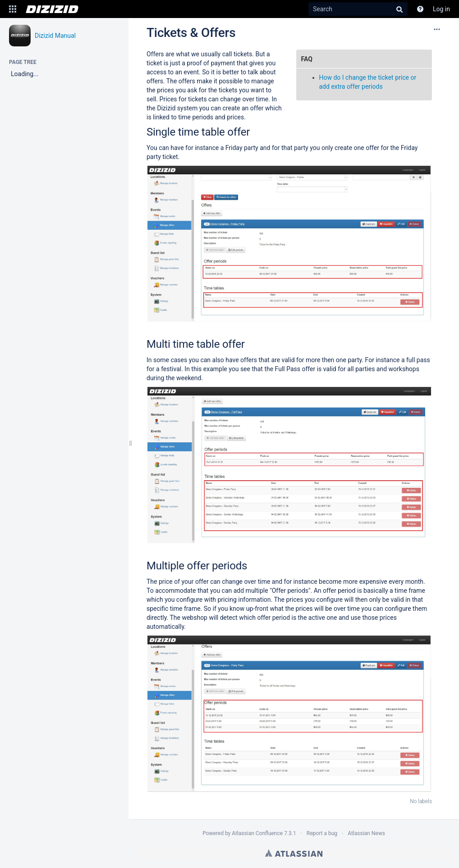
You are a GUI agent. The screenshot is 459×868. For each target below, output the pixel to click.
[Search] (358, 9)
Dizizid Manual (55, 36)
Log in (441, 9)
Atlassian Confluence (257, 833)
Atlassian (294, 853)
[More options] (437, 29)
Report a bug (322, 833)
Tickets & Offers (191, 33)
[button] (13, 9)
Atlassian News (366, 833)
